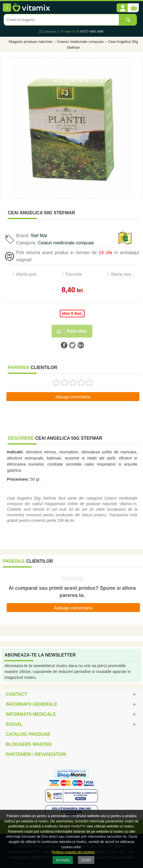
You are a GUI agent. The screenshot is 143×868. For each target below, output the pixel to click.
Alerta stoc (121, 274)
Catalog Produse (28, 734)
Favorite (74, 274)
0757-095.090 (92, 31)
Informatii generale (32, 704)
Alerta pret (26, 274)
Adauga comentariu (73, 397)
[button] (122, 8)
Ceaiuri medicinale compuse (80, 42)
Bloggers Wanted (29, 744)
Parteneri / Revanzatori (36, 754)
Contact (17, 694)
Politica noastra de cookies (73, 852)
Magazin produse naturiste (30, 42)
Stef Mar (39, 236)
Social (14, 724)
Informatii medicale (31, 714)
